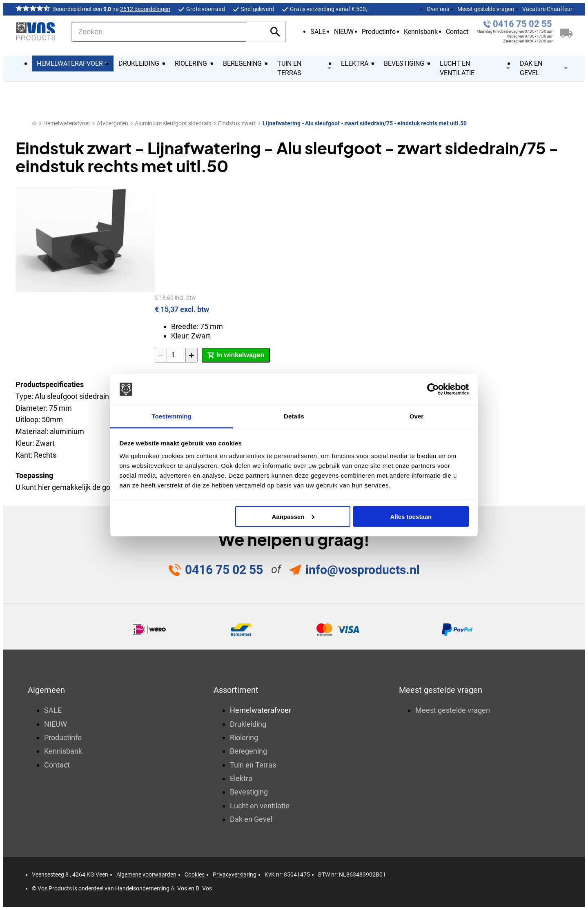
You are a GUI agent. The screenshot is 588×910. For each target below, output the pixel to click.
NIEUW (344, 32)
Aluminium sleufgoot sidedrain (173, 123)
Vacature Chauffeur (547, 9)
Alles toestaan (411, 516)
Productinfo (379, 32)
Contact (457, 32)
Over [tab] (417, 416)
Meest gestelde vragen (486, 9)
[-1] (161, 355)
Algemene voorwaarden (146, 874)
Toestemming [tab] (171, 416)
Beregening (248, 751)
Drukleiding (248, 724)
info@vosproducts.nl (363, 570)
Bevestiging (249, 792)
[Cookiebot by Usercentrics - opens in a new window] (433, 389)
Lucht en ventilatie (260, 806)
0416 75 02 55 (522, 24)
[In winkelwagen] (236, 355)
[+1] (192, 355)
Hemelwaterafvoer (67, 123)
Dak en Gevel (251, 819)
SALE (318, 32)
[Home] (34, 123)
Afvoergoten (112, 123)
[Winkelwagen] (566, 32)
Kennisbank (421, 32)
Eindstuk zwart (237, 123)
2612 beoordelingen (145, 9)
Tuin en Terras (253, 765)
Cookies (195, 874)
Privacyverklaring (235, 874)
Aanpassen (293, 516)
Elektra (241, 778)
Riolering (244, 738)
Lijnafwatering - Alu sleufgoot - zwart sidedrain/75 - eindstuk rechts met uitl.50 (365, 123)
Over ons (438, 9)
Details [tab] (294, 416)
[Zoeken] (159, 32)
